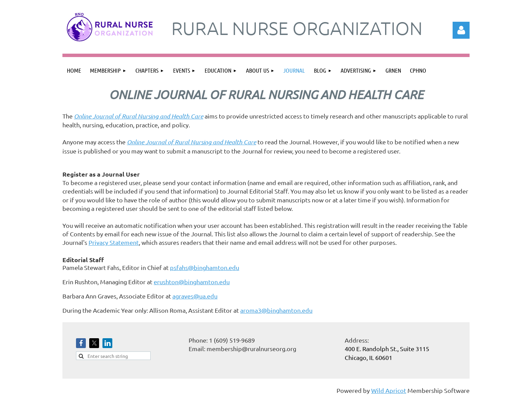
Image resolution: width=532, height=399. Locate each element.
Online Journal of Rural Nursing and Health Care (139, 116)
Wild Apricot (389, 390)
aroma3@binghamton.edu (276, 310)
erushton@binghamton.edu (192, 282)
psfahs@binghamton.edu (205, 267)
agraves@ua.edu (195, 296)
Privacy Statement (114, 242)
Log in (461, 30)
